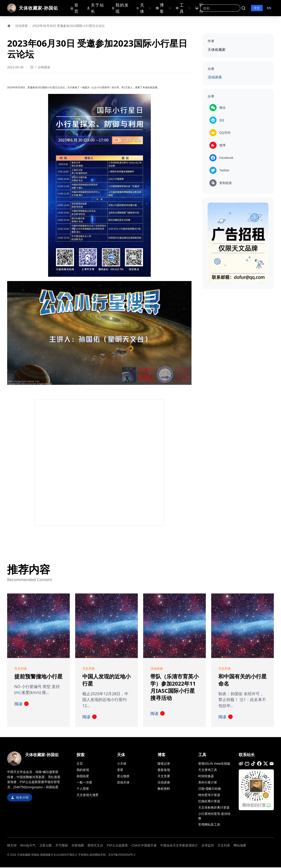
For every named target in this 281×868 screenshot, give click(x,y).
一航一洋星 (84, 783)
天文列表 (224, 846)
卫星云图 (45, 846)
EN (269, 8)
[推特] (266, 764)
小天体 (122, 764)
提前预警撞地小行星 (38, 676)
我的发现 (121, 8)
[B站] (247, 764)
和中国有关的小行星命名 (243, 680)
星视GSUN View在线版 (214, 764)
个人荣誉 (83, 789)
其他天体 (123, 783)
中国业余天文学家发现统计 (179, 846)
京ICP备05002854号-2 (122, 855)
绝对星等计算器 (209, 795)
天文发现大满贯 (87, 795)
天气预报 (62, 846)
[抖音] (253, 764)
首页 (75, 8)
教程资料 (164, 789)
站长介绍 (20, 798)
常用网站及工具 (209, 825)
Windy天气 (28, 846)
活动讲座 (21, 26)
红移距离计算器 (209, 802)
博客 (161, 8)
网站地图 (240, 846)
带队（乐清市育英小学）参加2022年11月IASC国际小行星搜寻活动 (175, 687)
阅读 (21, 704)
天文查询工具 (208, 770)
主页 (80, 764)
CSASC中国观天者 (144, 846)
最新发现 (164, 770)
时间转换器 (206, 777)
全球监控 (208, 846)
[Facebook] (259, 764)
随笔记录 (164, 764)
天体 (142, 8)
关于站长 (96, 8)
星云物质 (123, 777)
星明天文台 (95, 846)
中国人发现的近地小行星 (106, 680)
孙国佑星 (83, 777)
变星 (120, 770)
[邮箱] (272, 764)
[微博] (241, 764)
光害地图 (78, 846)
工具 (181, 8)
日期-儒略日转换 (210, 789)
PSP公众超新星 (117, 846)
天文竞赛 (164, 777)
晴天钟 (12, 846)
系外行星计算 (208, 783)
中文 (257, 8)
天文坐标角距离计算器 (214, 808)
